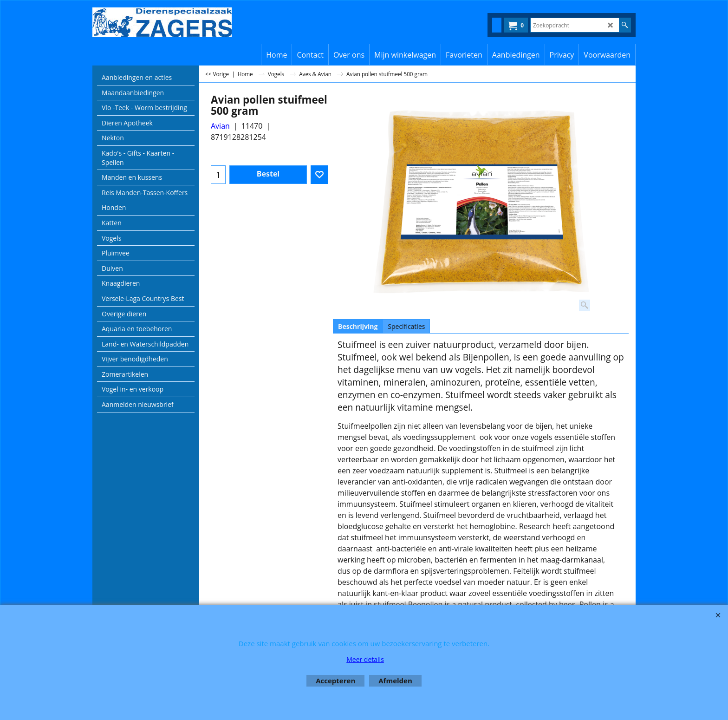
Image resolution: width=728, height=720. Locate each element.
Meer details (365, 659)
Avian (220, 126)
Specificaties (406, 326)
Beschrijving (358, 326)
